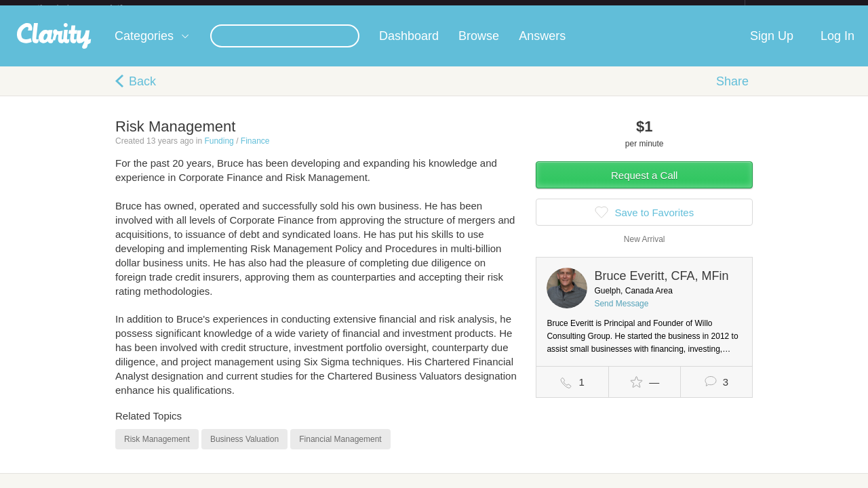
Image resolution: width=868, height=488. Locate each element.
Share (732, 92)
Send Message (621, 314)
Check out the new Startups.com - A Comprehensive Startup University (597, 9)
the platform (94, 8)
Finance (255, 152)
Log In (837, 47)
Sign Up (772, 47)
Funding (219, 152)
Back (142, 92)
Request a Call (644, 186)
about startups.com (793, 9)
